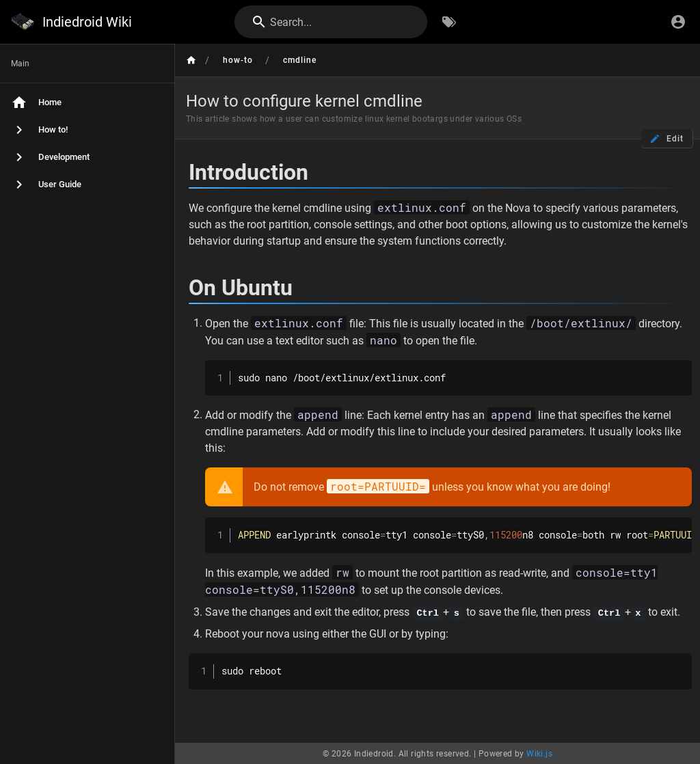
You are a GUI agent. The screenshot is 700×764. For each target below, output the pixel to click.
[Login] (678, 22)
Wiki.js (539, 753)
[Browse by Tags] (449, 22)
